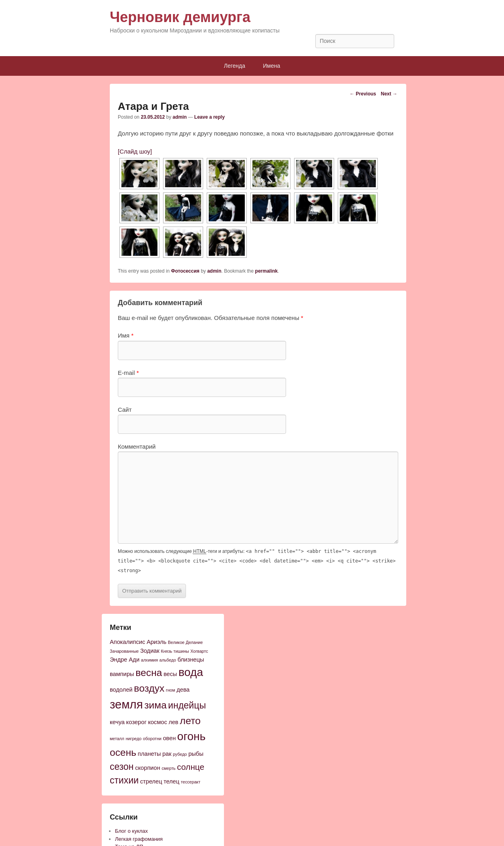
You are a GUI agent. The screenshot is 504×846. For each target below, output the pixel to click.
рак (167, 754)
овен (169, 738)
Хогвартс (199, 651)
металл (117, 739)
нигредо (134, 739)
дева (183, 690)
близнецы (191, 660)
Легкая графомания (139, 839)
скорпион (148, 768)
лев (174, 722)
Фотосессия (185, 271)
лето (190, 721)
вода (191, 672)
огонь (191, 736)
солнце (191, 767)
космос (157, 722)
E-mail (128, 373)
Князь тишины (175, 651)
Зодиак (150, 651)
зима (155, 705)
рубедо (180, 754)
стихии (124, 780)
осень (123, 752)
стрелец (151, 781)
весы (170, 674)
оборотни (152, 739)
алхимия (149, 660)
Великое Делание (185, 642)
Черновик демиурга (180, 17)
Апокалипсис (127, 642)
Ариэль (156, 642)
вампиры (122, 674)
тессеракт (191, 782)
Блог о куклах (131, 831)
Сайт (125, 410)
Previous (363, 94)
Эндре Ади (125, 660)
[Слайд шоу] (135, 151)
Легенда (235, 66)
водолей (121, 690)
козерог (136, 722)
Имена (271, 66)
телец (171, 781)
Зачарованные (124, 651)
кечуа (117, 722)
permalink (267, 271)
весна (149, 673)
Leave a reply (210, 117)
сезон (122, 767)
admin (180, 117)
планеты (149, 754)
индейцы (187, 705)
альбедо (168, 660)
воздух (149, 688)
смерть (168, 768)
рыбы (196, 754)
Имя (126, 335)
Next (389, 94)
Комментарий (137, 446)
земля (126, 704)
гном (170, 690)
